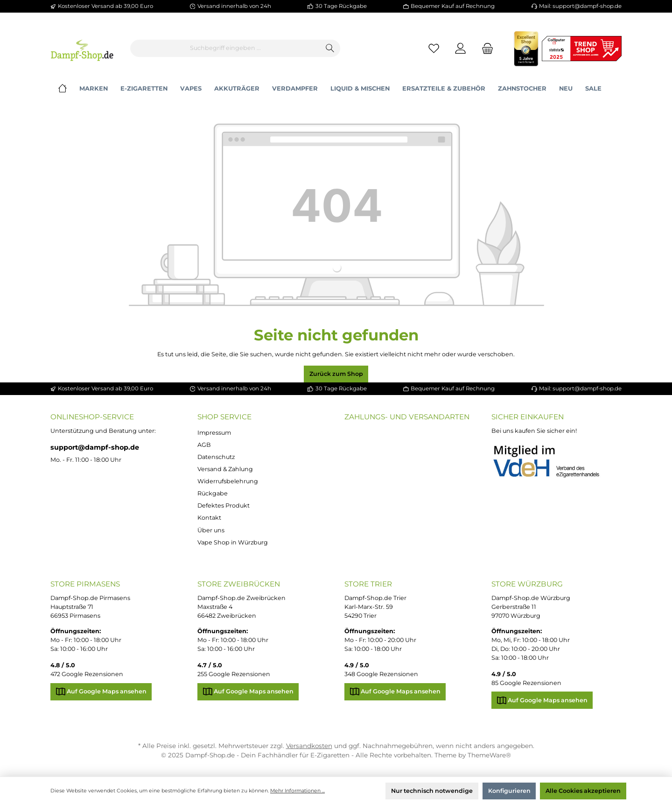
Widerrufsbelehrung (228, 481)
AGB (204, 445)
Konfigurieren (509, 791)
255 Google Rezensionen (234, 674)
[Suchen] (330, 48)
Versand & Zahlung (225, 469)
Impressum (214, 433)
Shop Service (224, 417)
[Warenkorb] (485, 48)
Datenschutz (216, 457)
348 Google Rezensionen (381, 674)
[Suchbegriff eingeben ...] (226, 48)
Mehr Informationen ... (297, 791)
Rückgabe (213, 493)
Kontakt (209, 518)
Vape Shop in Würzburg (233, 542)
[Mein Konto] (461, 48)
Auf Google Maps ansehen (101, 689)
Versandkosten (309, 746)
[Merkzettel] (434, 48)
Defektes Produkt (224, 505)
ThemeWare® (489, 755)
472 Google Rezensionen (87, 674)
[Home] (69, 88)
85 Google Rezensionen (526, 683)
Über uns (211, 530)
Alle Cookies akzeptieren (583, 791)
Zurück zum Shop (336, 374)
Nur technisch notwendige (432, 791)
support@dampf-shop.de (95, 447)
